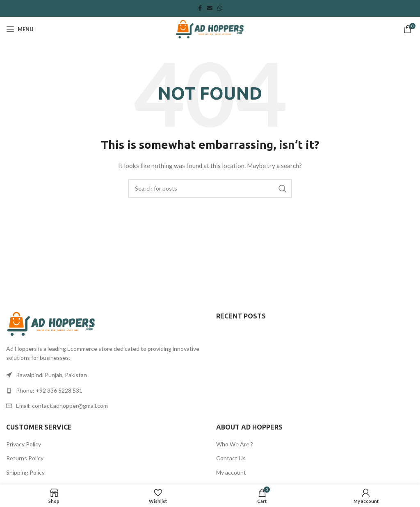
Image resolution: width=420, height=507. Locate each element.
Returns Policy (25, 458)
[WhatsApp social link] (220, 8)
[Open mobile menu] (20, 29)
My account (231, 472)
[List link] (105, 391)
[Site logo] (210, 28)
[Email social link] (210, 8)
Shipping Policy (25, 472)
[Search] (210, 189)
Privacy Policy (24, 444)
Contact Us (231, 458)
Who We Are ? (235, 444)
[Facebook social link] (200, 8)
